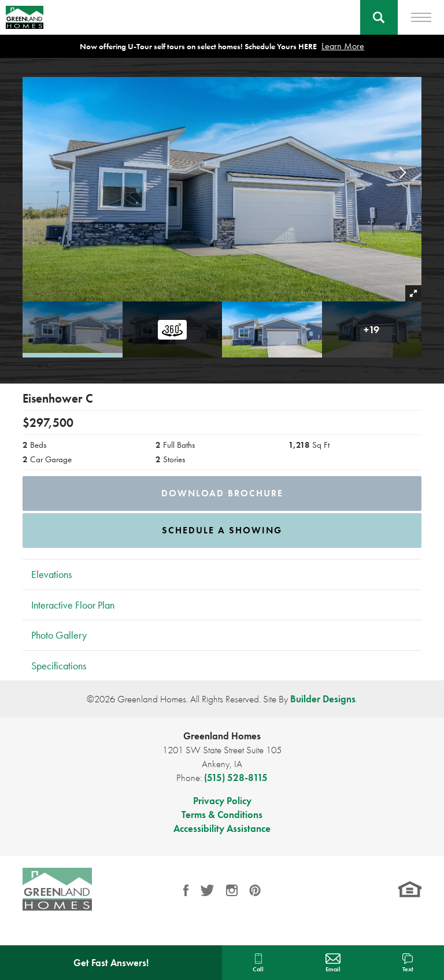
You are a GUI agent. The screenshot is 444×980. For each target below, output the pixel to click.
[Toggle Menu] (421, 17)
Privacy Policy (222, 801)
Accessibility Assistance (222, 828)
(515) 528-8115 (236, 778)
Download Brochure (222, 493)
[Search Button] (379, 17)
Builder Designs (323, 699)
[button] (379, 17)
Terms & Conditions (222, 815)
